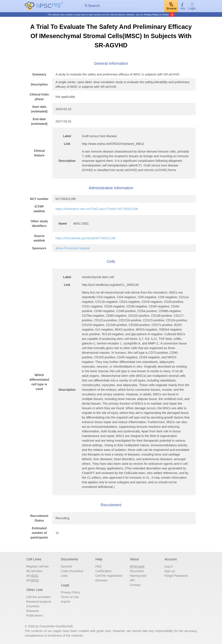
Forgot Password (176, 576)
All (32, 576)
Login (192, 6)
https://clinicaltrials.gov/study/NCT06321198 (85, 238)
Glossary (101, 580)
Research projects (39, 602)
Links (64, 576)
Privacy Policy (151, 15)
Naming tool (138, 576)
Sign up (170, 571)
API (132, 580)
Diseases (33, 611)
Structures (137, 571)
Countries (33, 606)
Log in (169, 566)
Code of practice (72, 571)
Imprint (65, 602)
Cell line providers (38, 597)
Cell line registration (109, 576)
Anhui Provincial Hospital (73, 248)
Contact (135, 585)
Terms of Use (70, 597)
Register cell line (38, 566)
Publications (35, 615)
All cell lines (34, 571)
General (66, 566)
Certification (103, 571)
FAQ (98, 566)
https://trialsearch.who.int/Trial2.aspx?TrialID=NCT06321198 (97, 209)
